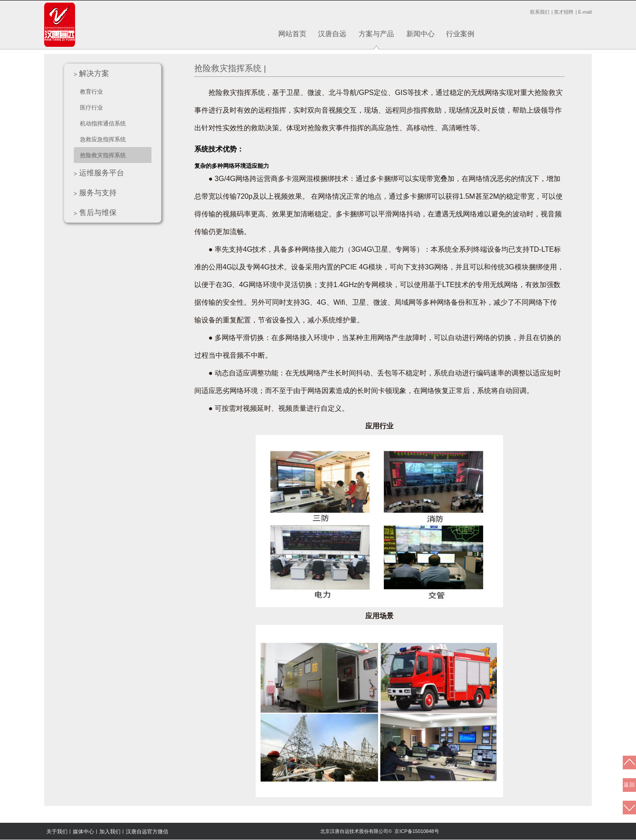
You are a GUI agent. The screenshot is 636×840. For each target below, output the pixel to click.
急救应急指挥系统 (103, 139)
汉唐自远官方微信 (147, 832)
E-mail (585, 12)
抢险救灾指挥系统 (103, 155)
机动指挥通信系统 (103, 123)
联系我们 (540, 12)
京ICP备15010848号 (416, 831)
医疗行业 (91, 108)
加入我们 (110, 832)
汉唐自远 (332, 34)
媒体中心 (83, 832)
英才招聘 (564, 12)
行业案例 (460, 34)
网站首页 (292, 34)
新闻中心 (420, 34)
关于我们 (57, 832)
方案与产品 (376, 34)
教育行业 (91, 92)
